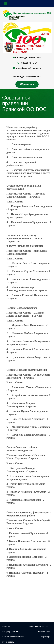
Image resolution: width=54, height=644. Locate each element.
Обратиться (27, 84)
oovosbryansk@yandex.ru (29, 68)
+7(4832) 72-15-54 (28, 63)
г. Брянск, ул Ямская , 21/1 (28, 58)
